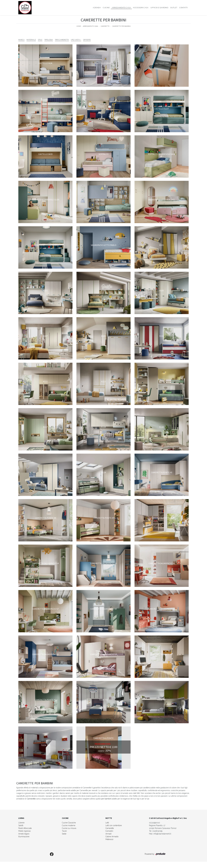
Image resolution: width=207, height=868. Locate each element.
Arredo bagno (24, 834)
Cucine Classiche (69, 823)
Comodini (109, 831)
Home (79, 26)
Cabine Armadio (112, 837)
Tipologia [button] (49, 40)
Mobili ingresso (24, 831)
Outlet (174, 8)
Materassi (109, 839)
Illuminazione (24, 837)
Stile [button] (40, 40)
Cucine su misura (69, 828)
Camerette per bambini (121, 26)
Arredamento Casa (121, 8)
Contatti (183, 8)
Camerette (105, 26)
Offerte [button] (87, 40)
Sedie (64, 834)
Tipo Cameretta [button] (62, 40)
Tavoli (64, 831)
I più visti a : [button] (76, 40)
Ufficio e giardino (159, 8)
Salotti (21, 825)
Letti (107, 823)
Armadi (108, 834)
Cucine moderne (69, 825)
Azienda (97, 8)
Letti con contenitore (114, 825)
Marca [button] (21, 40)
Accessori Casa (141, 8)
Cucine (106, 8)
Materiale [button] (31, 40)
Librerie (21, 823)
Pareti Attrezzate (25, 828)
